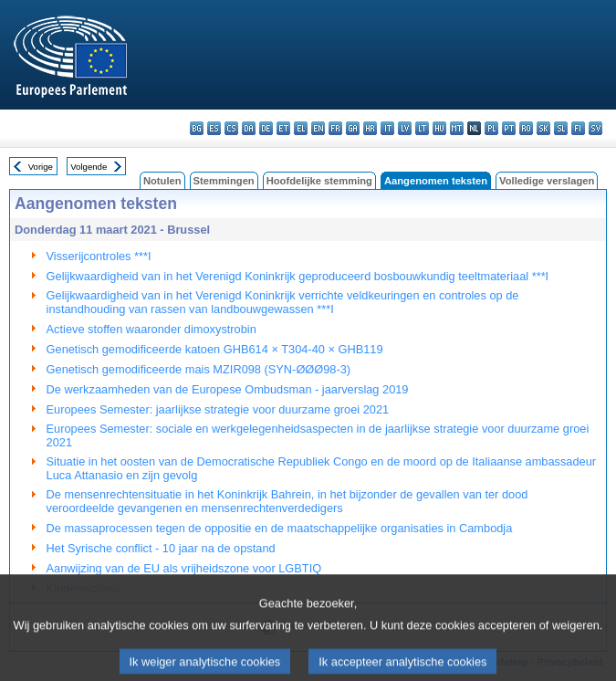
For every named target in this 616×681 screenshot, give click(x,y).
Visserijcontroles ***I (99, 256)
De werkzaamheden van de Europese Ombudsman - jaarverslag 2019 (228, 389)
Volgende (89, 167)
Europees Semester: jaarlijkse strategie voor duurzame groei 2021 (218, 409)
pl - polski (491, 128)
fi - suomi (578, 128)
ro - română (526, 128)
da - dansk (249, 128)
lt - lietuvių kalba (422, 128)
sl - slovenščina (561, 128)
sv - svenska (595, 128)
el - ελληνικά (301, 128)
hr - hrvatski (370, 128)
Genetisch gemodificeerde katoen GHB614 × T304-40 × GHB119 (215, 349)
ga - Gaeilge (353, 128)
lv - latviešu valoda (405, 128)
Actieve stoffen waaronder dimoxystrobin (151, 329)
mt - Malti (457, 128)
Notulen (162, 181)
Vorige (41, 167)
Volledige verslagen (547, 181)
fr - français (335, 128)
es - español (214, 128)
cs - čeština (231, 128)
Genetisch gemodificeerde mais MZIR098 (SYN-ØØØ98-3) (199, 369)
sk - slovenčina (543, 128)
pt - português (509, 128)
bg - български (197, 128)
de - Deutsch (266, 128)
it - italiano (387, 128)
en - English (318, 128)
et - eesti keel (283, 128)
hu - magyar (439, 128)
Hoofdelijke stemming (319, 181)
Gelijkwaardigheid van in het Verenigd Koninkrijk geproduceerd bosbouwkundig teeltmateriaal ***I (298, 276)
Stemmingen (224, 181)
